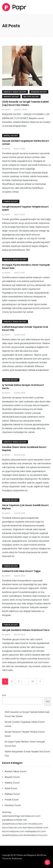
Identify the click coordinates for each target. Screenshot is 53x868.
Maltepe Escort (31, 97)
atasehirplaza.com (13, 835)
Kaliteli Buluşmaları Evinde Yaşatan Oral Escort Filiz (25, 328)
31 (33, 681)
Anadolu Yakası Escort (15, 92)
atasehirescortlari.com (15, 824)
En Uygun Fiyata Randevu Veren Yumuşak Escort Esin (26, 266)
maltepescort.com (35, 831)
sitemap (7, 812)
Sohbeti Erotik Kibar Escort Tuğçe (21, 571)
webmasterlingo (11, 816)
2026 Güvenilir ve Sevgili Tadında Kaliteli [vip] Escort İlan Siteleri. (25, 103)
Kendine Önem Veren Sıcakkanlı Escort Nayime (24, 449)
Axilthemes (17, 859)
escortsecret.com (12, 828)
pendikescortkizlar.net (15, 820)
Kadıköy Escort (11, 97)
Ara (4, 695)
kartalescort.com (31, 816)
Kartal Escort (11, 136)
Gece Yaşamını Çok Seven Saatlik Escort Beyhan (25, 507)
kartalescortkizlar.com (36, 828)
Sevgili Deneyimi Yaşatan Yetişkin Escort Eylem (25, 208)
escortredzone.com (13, 831)
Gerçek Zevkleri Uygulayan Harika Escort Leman (26, 142)
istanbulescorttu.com (35, 835)
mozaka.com (35, 824)
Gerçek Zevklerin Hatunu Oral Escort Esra (26, 630)
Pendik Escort (11, 202)
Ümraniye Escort (13, 805)
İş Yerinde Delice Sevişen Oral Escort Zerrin (23, 387)
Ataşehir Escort (39, 92)
